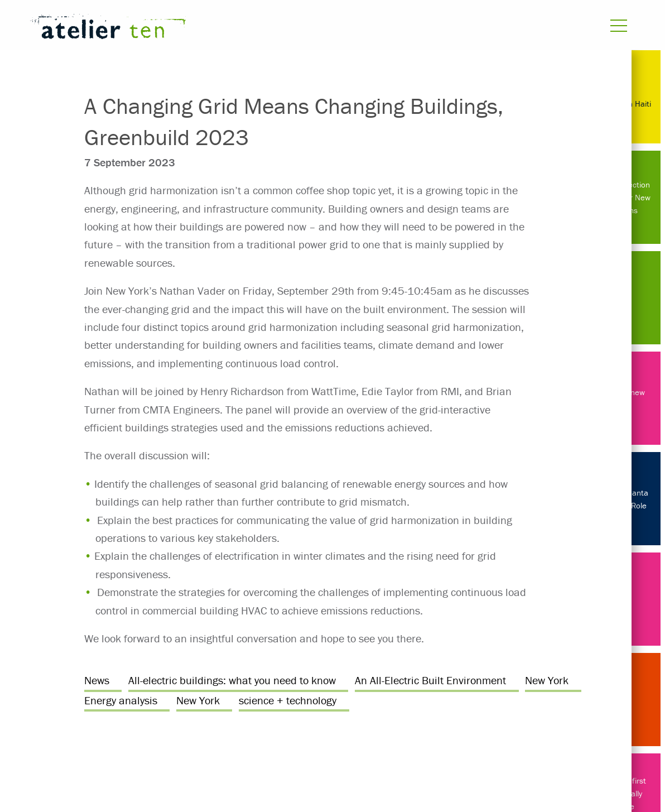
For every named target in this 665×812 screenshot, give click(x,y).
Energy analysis (121, 700)
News (97, 680)
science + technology (288, 700)
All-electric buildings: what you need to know (232, 680)
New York (547, 680)
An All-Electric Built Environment (430, 680)
